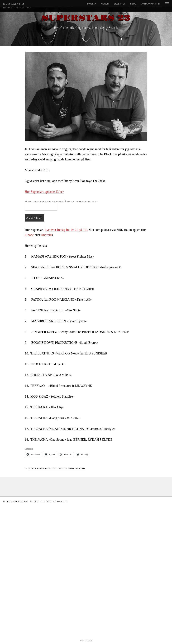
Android (46, 235)
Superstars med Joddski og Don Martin (57, 468)
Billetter (120, 4)
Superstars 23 (86, 18)
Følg (133, 4)
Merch (105, 4)
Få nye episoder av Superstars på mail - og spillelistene (61, 201)
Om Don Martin (150, 4)
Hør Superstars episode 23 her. (45, 192)
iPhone (29, 235)
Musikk (92, 4)
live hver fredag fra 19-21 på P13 (66, 230)
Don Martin (14, 4)
